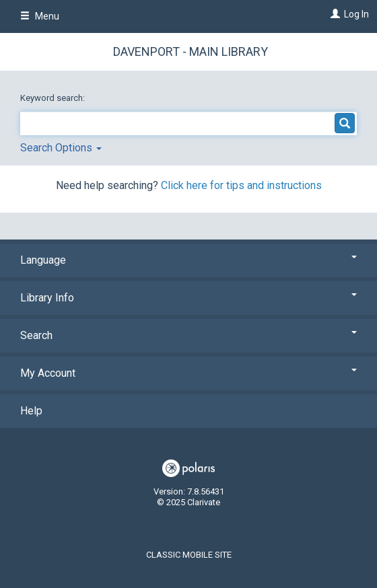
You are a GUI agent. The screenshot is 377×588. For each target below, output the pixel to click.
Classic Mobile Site (189, 555)
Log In (356, 14)
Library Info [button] (188, 298)
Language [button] (188, 260)
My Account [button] (188, 373)
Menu (40, 16)
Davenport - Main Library (191, 51)
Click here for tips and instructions (241, 185)
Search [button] (188, 335)
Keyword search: (54, 98)
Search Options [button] (61, 148)
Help (31, 411)
